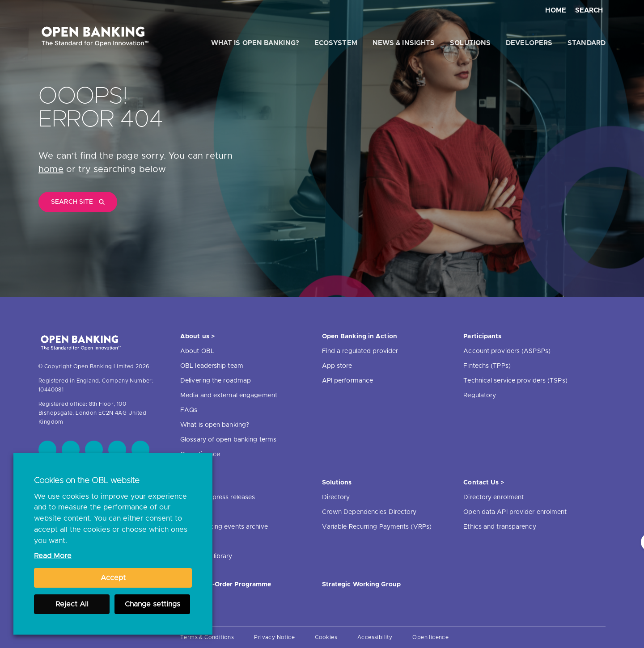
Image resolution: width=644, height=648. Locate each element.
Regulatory (480, 396)
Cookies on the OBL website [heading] (87, 481)
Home (556, 11)
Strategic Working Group (361, 585)
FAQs (189, 410)
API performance (348, 381)
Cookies (326, 637)
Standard (587, 43)
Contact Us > (484, 483)
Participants (482, 337)
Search (589, 11)
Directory (336, 497)
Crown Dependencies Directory (369, 512)
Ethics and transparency (500, 527)
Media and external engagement (229, 396)
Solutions (470, 43)
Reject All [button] (72, 604)
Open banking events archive (224, 527)
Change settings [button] (153, 604)
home (51, 169)
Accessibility (375, 637)
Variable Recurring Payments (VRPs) (377, 527)
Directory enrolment (494, 497)
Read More (53, 556)
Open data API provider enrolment (515, 512)
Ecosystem (336, 43)
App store (337, 366)
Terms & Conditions (207, 637)
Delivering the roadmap (216, 381)
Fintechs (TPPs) (487, 366)
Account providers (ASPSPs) (507, 351)
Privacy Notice (274, 637)
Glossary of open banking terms (228, 440)
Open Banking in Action (360, 337)
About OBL (197, 351)
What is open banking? (255, 43)
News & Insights (404, 43)
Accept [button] (113, 578)
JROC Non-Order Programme (226, 585)
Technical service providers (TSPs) (515, 381)
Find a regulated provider (360, 351)
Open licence (430, 637)
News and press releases (218, 497)
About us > (197, 337)
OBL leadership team (212, 366)
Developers (529, 43)
